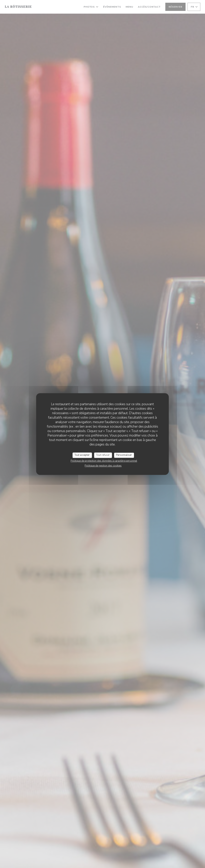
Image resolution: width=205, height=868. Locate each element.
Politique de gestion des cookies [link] (103, 466)
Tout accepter (82, 455)
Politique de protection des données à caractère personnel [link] (104, 461)
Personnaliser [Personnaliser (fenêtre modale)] (124, 455)
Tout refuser (103, 455)
